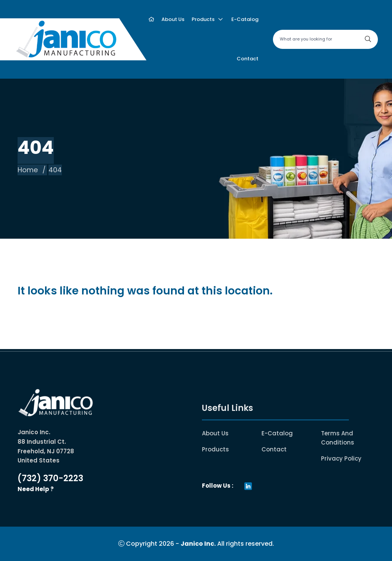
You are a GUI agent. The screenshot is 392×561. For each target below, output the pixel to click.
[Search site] (325, 39)
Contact (248, 59)
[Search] (368, 39)
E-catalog (245, 19)
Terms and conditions (348, 438)
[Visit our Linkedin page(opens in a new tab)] (248, 486)
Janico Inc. (198, 544)
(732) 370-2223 (50, 478)
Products (203, 19)
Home (28, 170)
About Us (215, 433)
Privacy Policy (341, 458)
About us (173, 19)
